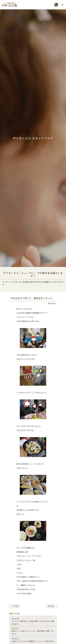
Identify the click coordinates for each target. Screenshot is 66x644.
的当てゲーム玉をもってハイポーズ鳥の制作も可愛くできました (33, 631)
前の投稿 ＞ (52, 606)
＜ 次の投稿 (15, 606)
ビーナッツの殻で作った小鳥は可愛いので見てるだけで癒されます (33, 621)
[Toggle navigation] (62, 5)
